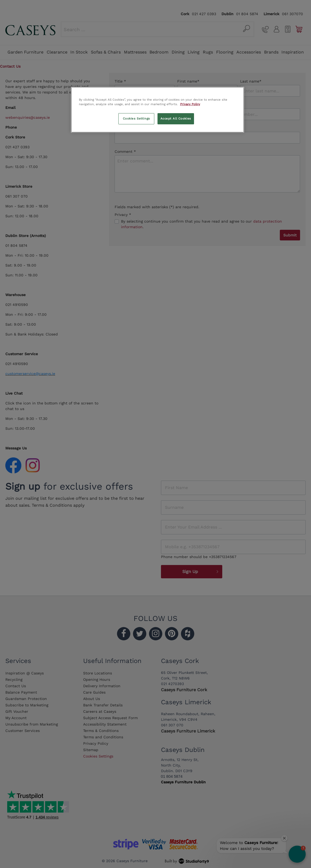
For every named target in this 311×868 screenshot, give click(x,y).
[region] (157, 110)
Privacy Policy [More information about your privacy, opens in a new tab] (190, 104)
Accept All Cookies (176, 118)
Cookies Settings (136, 118)
